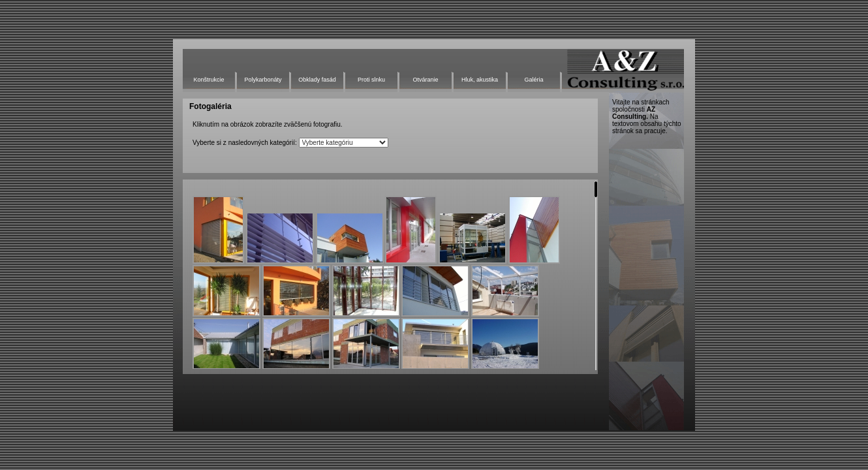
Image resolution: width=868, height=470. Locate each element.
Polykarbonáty (263, 80)
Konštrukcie (209, 80)
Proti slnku (371, 80)
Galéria (534, 80)
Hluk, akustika (480, 80)
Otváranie (425, 80)
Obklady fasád (317, 80)
